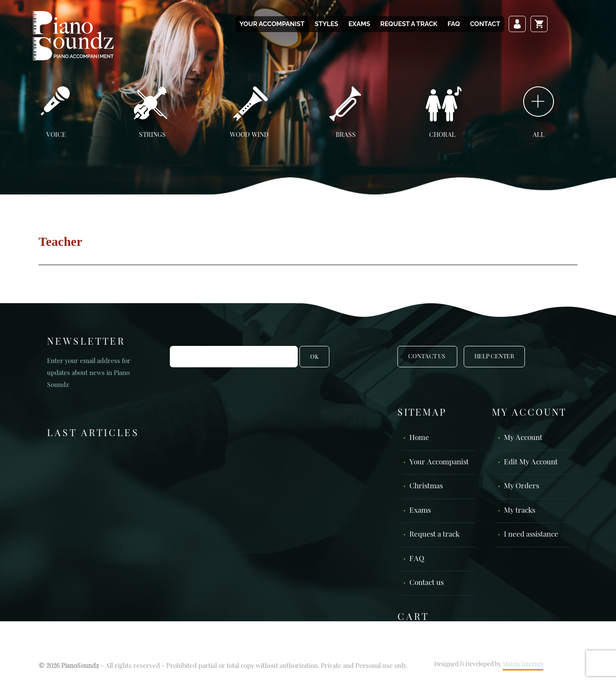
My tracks (520, 511)
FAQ (454, 24)
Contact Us (427, 357)
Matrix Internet (523, 664)
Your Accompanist (272, 24)
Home (419, 438)
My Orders (521, 486)
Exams (359, 24)
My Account (523, 438)
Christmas (426, 486)
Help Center (494, 357)
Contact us (426, 583)
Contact (485, 24)
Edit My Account (531, 462)
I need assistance (531, 535)
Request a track (409, 24)
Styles (326, 24)
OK (314, 357)
